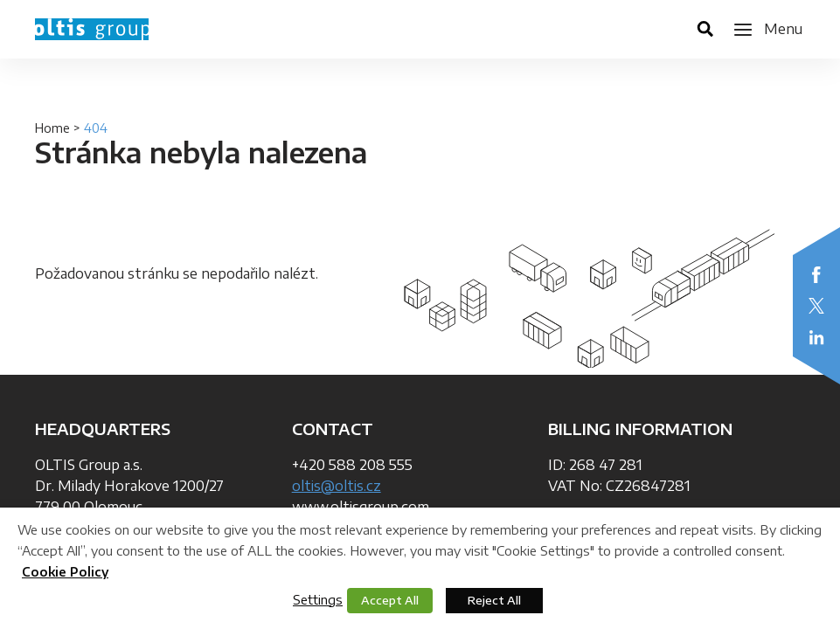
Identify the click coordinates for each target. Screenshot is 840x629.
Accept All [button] (390, 600)
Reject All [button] (494, 600)
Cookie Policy (65, 572)
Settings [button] (318, 599)
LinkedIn (816, 337)
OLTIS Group (92, 29)
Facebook (816, 274)
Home (52, 128)
